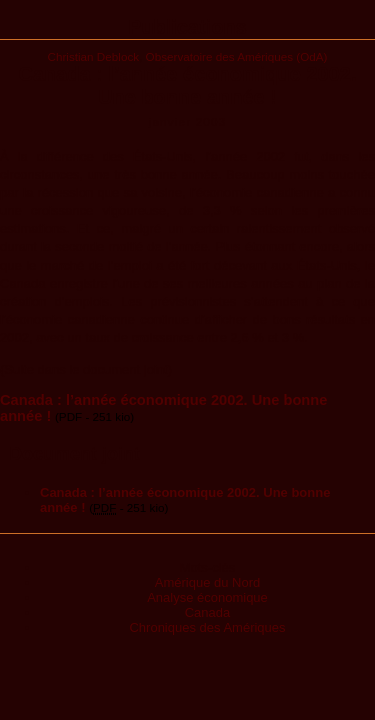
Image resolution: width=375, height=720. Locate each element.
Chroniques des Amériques (207, 627)
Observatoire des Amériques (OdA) (237, 56)
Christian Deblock (94, 56)
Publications (187, 27)
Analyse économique (207, 597)
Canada (208, 612)
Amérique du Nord (208, 582)
